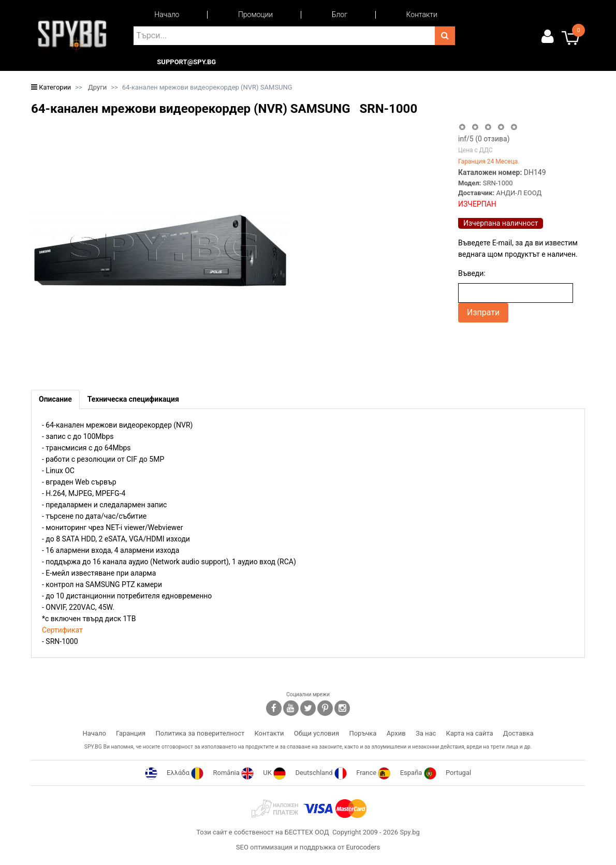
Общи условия (317, 733)
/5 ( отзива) (484, 139)
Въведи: (472, 273)
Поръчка (363, 733)
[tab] (55, 399)
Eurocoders (363, 847)
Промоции (255, 14)
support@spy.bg (186, 62)
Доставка (518, 733)
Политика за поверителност (200, 733)
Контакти (422, 14)
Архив (396, 733)
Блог (340, 14)
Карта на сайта (470, 733)
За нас (426, 733)
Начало (167, 14)
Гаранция (131, 733)
